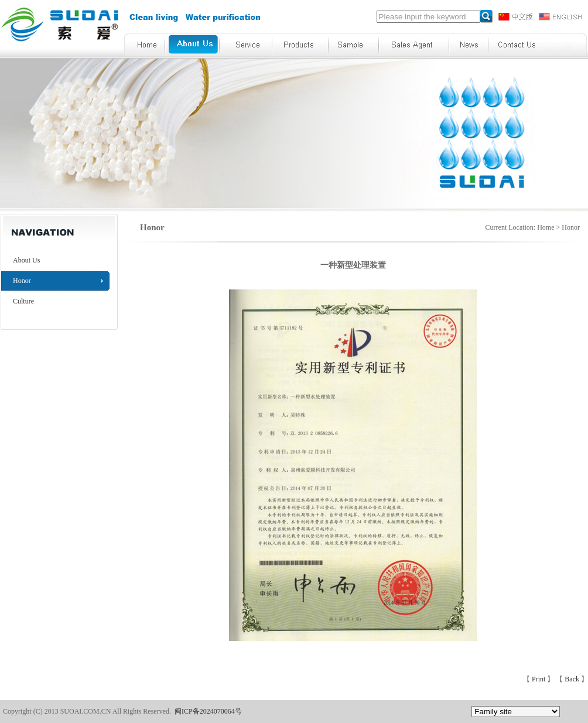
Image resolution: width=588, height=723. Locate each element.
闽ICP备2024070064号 (208, 711)
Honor (22, 281)
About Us (26, 260)
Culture (23, 301)
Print (539, 679)
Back (573, 679)
